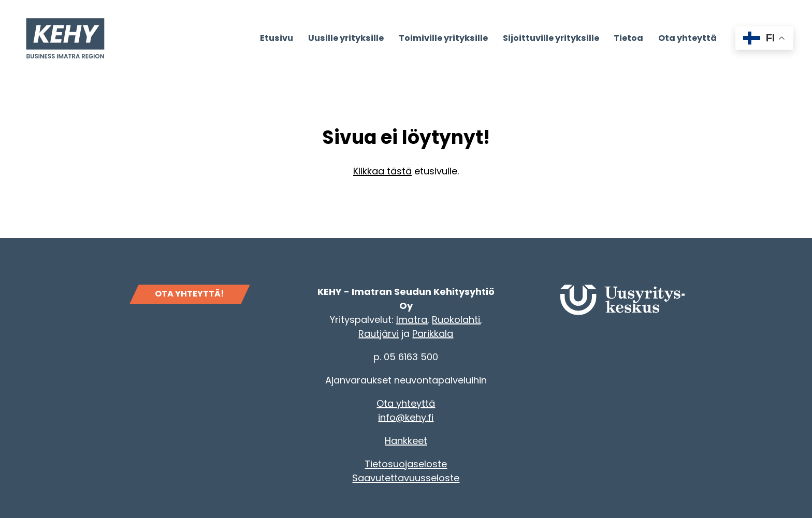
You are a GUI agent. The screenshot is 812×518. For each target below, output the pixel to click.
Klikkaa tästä (382, 171)
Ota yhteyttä (406, 403)
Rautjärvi (379, 334)
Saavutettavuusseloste (406, 478)
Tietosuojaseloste (406, 464)
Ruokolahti (456, 320)
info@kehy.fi (406, 417)
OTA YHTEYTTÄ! (190, 294)
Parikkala (433, 334)
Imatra (412, 320)
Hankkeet (406, 441)
